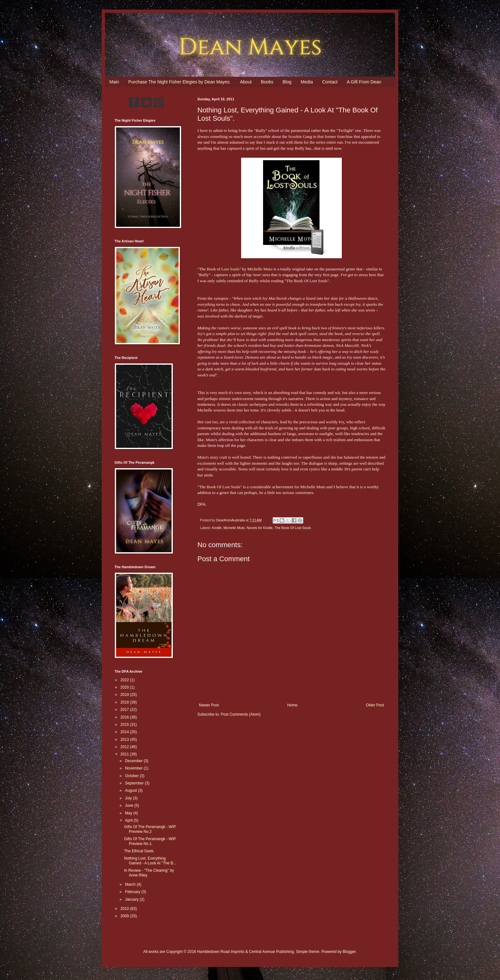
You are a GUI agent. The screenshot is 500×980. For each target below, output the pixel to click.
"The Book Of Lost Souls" (220, 487)
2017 (125, 710)
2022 (125, 680)
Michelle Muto (260, 269)
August (132, 790)
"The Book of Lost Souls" (219, 269)
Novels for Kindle (260, 528)
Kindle (217, 528)
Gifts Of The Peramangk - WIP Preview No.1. (150, 841)
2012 (125, 747)
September (135, 783)
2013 (125, 740)
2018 (125, 702)
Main (114, 82)
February (133, 892)
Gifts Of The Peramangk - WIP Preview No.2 (150, 829)
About (246, 82)
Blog (287, 82)
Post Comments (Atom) (241, 714)
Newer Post (209, 705)
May (129, 813)
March (131, 884)
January (132, 899)
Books (267, 82)
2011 (125, 754)
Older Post (375, 705)
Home (292, 705)
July (129, 798)
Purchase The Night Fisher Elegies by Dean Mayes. (179, 82)
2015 (125, 725)
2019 (125, 695)
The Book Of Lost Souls (293, 528)
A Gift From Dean (364, 82)
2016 (125, 717)
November (134, 768)
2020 (125, 687)
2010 (125, 909)
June (130, 805)
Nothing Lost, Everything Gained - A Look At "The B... (150, 861)
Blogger (349, 952)
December (134, 761)
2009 (125, 916)
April (129, 820)
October (132, 776)
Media (307, 82)
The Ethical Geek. (139, 851)
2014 (125, 732)
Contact (330, 82)
